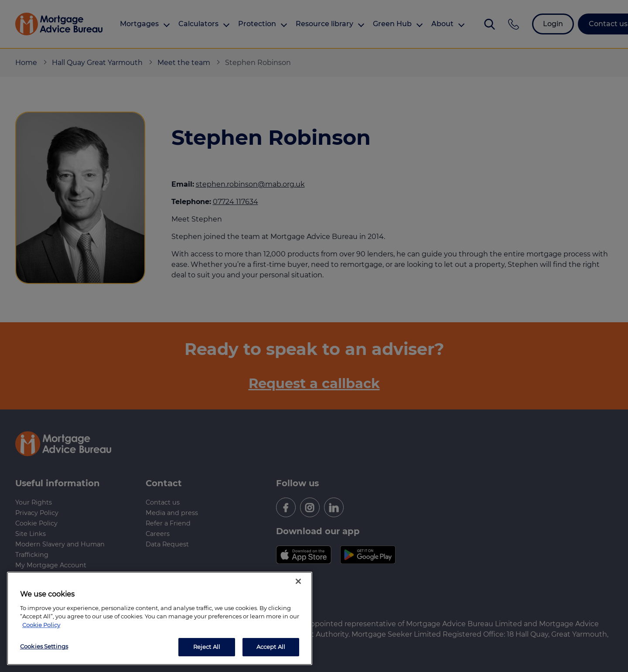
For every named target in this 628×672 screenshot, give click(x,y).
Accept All (271, 647)
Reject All (207, 647)
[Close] (298, 581)
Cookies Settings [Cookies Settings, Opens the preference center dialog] (44, 646)
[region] (160, 618)
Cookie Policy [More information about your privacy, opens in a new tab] (41, 625)
